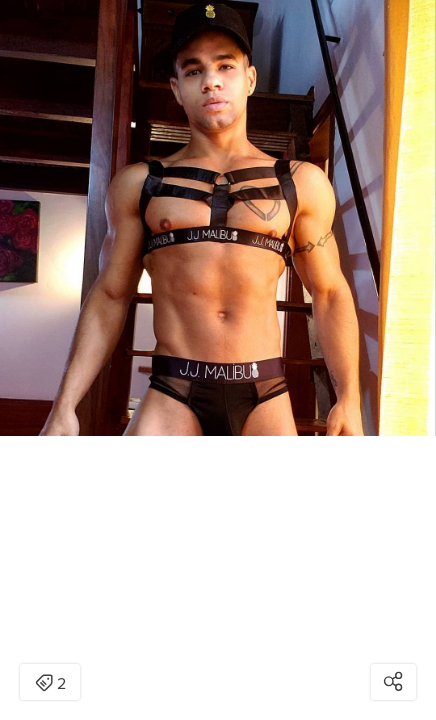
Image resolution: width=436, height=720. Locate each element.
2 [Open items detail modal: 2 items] (50, 684)
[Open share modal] (393, 682)
